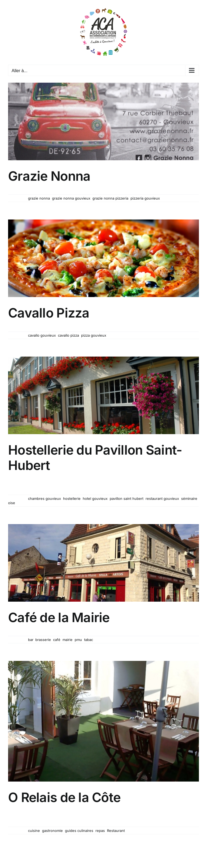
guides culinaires (79, 831)
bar (31, 640)
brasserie (43, 640)
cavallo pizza (68, 335)
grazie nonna (39, 198)
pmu (78, 640)
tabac (89, 640)
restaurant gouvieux (162, 499)
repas (100, 831)
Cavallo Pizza (49, 313)
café (57, 640)
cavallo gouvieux (42, 335)
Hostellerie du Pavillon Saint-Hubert (95, 458)
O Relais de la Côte (64, 797)
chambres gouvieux (44, 499)
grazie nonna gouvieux (71, 198)
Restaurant (116, 831)
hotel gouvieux (95, 499)
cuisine (34, 831)
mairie (68, 640)
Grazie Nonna (49, 176)
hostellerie (72, 499)
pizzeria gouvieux (145, 198)
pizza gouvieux (94, 335)
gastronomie (52, 831)
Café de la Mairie (59, 617)
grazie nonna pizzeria (110, 198)
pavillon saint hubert (127, 499)
